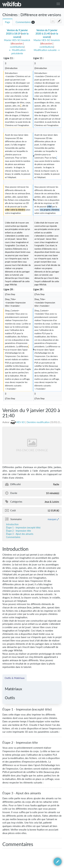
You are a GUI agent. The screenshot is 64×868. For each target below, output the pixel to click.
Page (8, 22)
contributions (17, 47)
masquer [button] (52, 519)
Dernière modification (38, 422)
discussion (17, 43)
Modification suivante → (47, 50)
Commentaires (23, 22)
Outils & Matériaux (15, 678)
